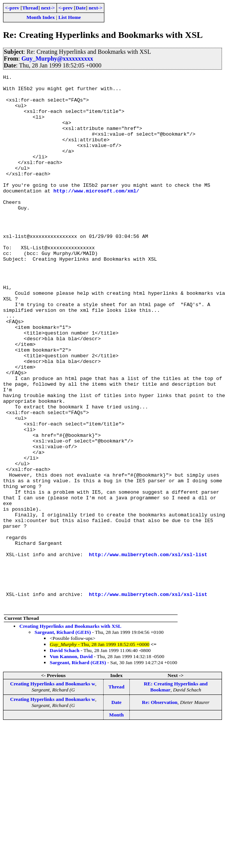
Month (117, 822)
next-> (48, 8)
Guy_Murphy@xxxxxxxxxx (57, 59)
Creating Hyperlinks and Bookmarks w (53, 791)
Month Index (41, 17)
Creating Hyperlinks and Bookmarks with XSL (70, 733)
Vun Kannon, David (71, 763)
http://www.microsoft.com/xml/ (96, 214)
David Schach (65, 757)
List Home (70, 17)
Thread (30, 8)
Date (81, 8)
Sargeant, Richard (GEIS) (63, 739)
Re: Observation (160, 809)
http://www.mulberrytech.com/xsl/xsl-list (148, 651)
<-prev (12, 8)
